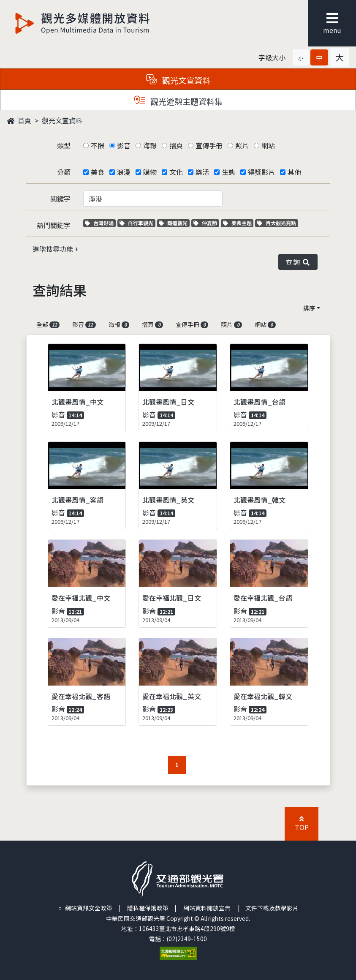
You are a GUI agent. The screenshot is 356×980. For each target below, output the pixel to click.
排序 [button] (309, 308)
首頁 (19, 120)
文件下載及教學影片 (272, 908)
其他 (294, 172)
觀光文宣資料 (62, 120)
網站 (268, 145)
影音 (124, 145)
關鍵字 (60, 199)
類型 (64, 145)
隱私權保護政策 (148, 908)
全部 (48, 324)
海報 (150, 145)
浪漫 (124, 172)
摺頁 (176, 145)
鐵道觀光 (174, 223)
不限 (98, 145)
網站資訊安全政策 (89, 908)
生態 (228, 172)
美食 (98, 172)
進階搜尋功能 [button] (54, 249)
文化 (176, 172)
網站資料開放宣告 (207, 908)
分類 (64, 172)
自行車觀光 (136, 223)
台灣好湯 (100, 223)
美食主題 (238, 223)
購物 (150, 172)
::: (59, 908)
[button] (301, 57)
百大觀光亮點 (277, 223)
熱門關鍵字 (54, 225)
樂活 (202, 172)
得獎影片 (261, 172)
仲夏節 (206, 223)
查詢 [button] (298, 262)
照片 (242, 145)
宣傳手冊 (209, 145)
